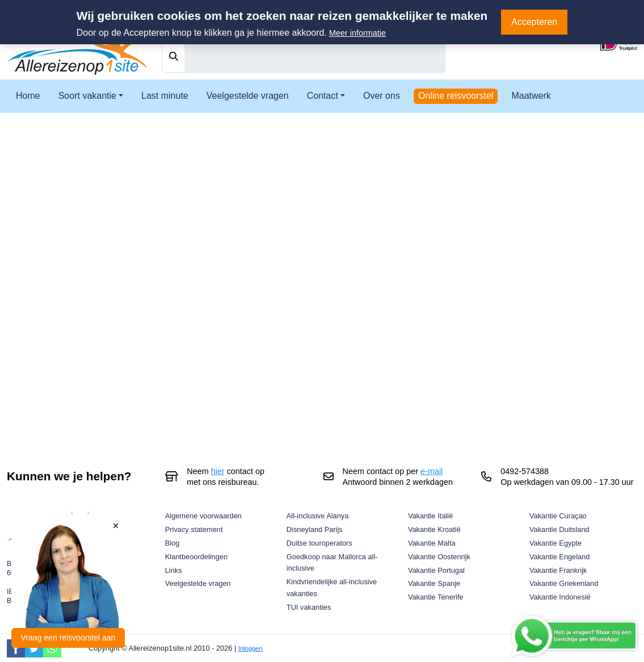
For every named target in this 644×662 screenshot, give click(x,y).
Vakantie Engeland (560, 557)
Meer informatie (357, 33)
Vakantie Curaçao (558, 516)
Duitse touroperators (319, 543)
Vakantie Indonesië (560, 597)
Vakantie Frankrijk (558, 570)
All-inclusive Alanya (318, 516)
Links (174, 570)
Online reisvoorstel (456, 96)
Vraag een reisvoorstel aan (68, 638)
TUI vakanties (309, 607)
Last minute (165, 96)
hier (218, 471)
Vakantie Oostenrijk (439, 557)
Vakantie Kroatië (434, 529)
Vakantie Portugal (436, 570)
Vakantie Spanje (434, 583)
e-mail (432, 471)
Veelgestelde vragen (248, 96)
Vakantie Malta (432, 543)
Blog (172, 543)
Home (28, 96)
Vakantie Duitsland (559, 529)
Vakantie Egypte (555, 543)
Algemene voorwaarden (203, 516)
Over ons (382, 96)
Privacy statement (194, 529)
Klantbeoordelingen (196, 557)
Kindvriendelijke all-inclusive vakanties (332, 588)
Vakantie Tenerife (436, 597)
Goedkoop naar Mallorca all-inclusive (332, 563)
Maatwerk (531, 96)
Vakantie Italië (430, 516)
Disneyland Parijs (315, 529)
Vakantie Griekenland (564, 583)
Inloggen (251, 648)
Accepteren (534, 22)
